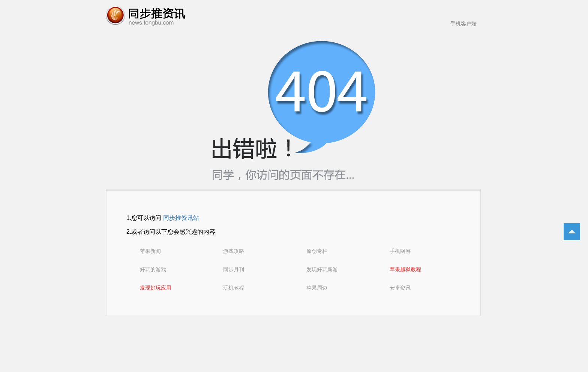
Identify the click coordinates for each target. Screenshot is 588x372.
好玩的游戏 (153, 269)
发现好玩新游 (322, 269)
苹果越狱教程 (405, 269)
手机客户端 (463, 24)
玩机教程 (234, 288)
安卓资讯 (400, 288)
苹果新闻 (150, 251)
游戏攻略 (234, 251)
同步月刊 (234, 269)
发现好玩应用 (156, 288)
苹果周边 (317, 288)
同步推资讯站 (181, 218)
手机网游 (400, 251)
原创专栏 (317, 251)
